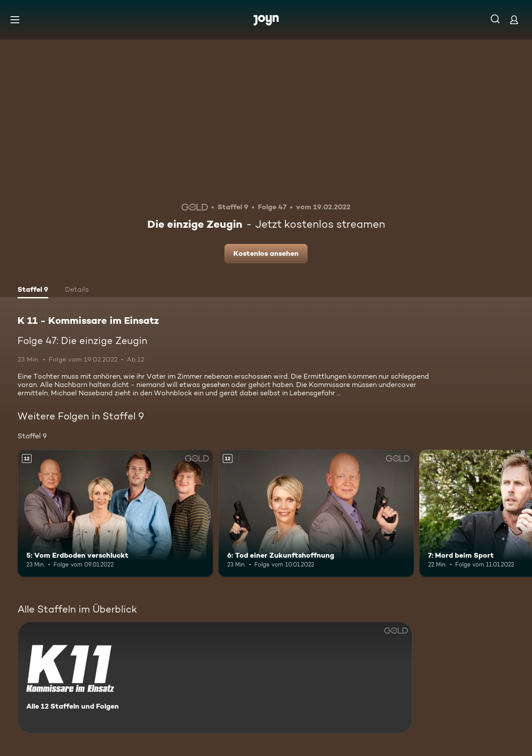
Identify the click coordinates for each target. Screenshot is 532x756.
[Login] (514, 20)
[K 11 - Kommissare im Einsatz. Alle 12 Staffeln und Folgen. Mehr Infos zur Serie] (215, 678)
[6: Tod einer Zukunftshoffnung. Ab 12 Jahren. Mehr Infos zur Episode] (316, 513)
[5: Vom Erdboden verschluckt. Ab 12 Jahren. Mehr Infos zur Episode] (115, 513)
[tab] (33, 290)
